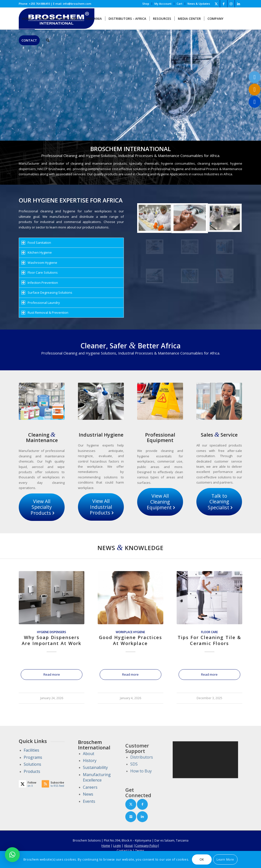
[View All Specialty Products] (42, 507)
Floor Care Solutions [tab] (40, 272)
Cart (179, 4)
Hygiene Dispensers (52, 632)
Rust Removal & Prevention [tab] (45, 312)
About (89, 784)
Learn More (225, 859)
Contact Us (124, 851)
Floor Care (209, 632)
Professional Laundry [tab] (41, 303)
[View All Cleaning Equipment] (160, 502)
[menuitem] (146, 4)
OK (202, 859)
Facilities (31, 764)
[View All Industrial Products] (101, 507)
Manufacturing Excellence (97, 808)
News (88, 825)
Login (117, 846)
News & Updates (199, 4)
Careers (90, 818)
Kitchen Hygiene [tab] (37, 252)
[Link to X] (216, 4)
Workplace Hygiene (130, 632)
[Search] (48, 40)
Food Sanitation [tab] (36, 243)
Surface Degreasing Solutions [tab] (47, 292)
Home (106, 846)
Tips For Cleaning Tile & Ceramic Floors (209, 640)
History (90, 791)
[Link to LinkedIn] (239, 4)
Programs (33, 771)
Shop (146, 4)
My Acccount (163, 4)
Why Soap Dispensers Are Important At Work (52, 640)
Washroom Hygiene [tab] (39, 263)
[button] (12, 855)
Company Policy (146, 846)
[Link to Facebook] (224, 4)
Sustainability (95, 798)
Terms (140, 851)
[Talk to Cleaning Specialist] (219, 502)
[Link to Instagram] (231, 4)
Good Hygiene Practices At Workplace (130, 640)
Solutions (32, 779)
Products (32, 785)
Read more (52, 674)
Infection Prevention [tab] (40, 283)
